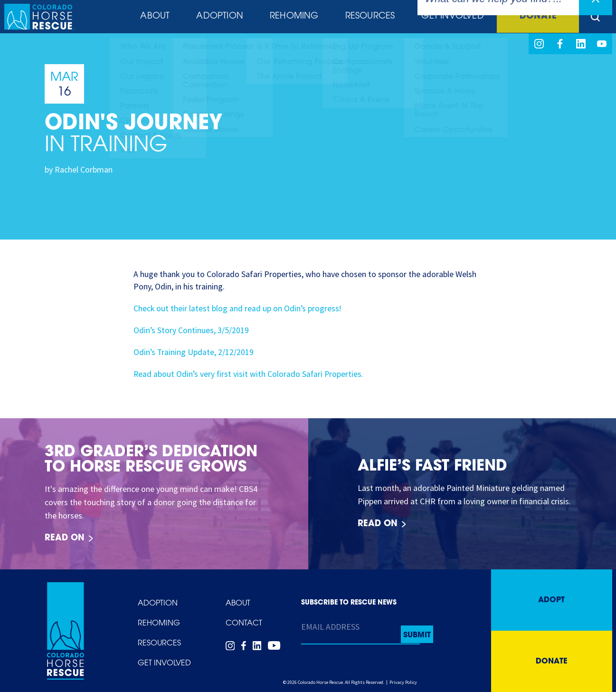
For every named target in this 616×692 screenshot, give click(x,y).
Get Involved (448, 18)
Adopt (551, 600)
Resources (367, 18)
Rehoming (291, 18)
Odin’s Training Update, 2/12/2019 (194, 352)
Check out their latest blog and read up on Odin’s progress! (238, 308)
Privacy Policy (403, 682)
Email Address (330, 627)
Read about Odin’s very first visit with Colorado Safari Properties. (250, 374)
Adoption (217, 18)
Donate (535, 18)
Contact (244, 624)
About (152, 18)
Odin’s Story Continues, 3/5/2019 (191, 330)
